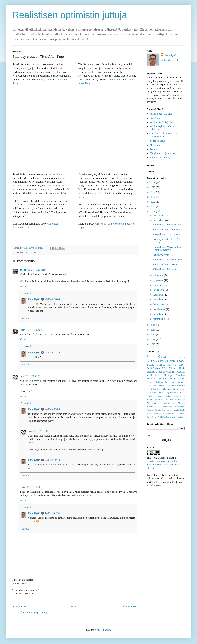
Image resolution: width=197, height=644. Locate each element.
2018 (153, 330)
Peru (173, 382)
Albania (158, 407)
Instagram (155, 118)
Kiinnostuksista (166, 365)
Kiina (182, 389)
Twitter (153, 149)
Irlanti (161, 382)
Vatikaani (181, 417)
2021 (153, 207)
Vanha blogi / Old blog (161, 114)
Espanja (160, 396)
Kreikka (168, 396)
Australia (158, 414)
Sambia (150, 399)
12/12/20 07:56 (52, 513)
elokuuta (158, 285)
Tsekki (160, 417)
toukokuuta (159, 299)
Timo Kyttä (34, 299)
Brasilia (157, 389)
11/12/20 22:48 (33, 487)
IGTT (163, 375)
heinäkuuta (159, 290)
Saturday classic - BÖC (164, 255)
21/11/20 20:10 (36, 330)
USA (165, 368)
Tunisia (166, 417)
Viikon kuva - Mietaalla (165, 269)
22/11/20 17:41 (41, 431)
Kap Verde (167, 410)
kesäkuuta (159, 295)
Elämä (150, 365)
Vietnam (170, 399)
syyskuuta (159, 280)
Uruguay (173, 417)
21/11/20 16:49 (52, 299)
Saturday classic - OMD (165, 264)
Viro (149, 386)
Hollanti (150, 410)
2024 (153, 192)
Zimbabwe (180, 399)
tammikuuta (160, 319)
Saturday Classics (32, 252)
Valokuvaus (159, 393)
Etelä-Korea (167, 389)
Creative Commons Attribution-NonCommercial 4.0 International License (163, 465)
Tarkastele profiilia (170, 60)
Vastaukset (29, 293)
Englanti (150, 396)
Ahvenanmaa (153, 403)
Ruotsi (150, 382)
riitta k (24, 330)
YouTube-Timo (157, 141)
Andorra (165, 407)
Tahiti (149, 389)
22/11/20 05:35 (33, 376)
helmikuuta (159, 314)
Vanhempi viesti (129, 606)
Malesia (174, 379)
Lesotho (165, 403)
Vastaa (23, 286)
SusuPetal (25, 270)
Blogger (106, 630)
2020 (153, 211)
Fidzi (182, 379)
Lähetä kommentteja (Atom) (33, 612)
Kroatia (176, 410)
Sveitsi (154, 417)
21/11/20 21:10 (52, 352)
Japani (171, 375)
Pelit (181, 356)
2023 (153, 197)
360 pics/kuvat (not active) (163, 153)
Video (182, 365)
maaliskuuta (160, 309)
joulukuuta (159, 216)
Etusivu (74, 606)
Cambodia (180, 393)
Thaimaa (180, 382)
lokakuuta (159, 275)
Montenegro (179, 396)
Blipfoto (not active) (160, 158)
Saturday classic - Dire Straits (168, 230)
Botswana (167, 414)
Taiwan (150, 393)
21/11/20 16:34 (39, 270)
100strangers (169, 372)
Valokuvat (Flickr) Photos (163, 122)
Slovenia (151, 406)
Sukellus (180, 375)
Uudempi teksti (21, 606)
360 (156, 382)
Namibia (163, 379)
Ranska (150, 414)
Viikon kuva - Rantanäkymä (167, 225)
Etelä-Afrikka (153, 368)
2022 (153, 202)
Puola (182, 410)
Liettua (182, 414)
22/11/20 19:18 (52, 460)
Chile (155, 386)
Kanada (158, 410)
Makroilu (170, 386)
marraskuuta (160, 220)
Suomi (173, 361)
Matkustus (152, 379)
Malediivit (180, 386)
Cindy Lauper (45, 79)
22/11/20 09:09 (52, 409)
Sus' (22, 376)
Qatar (149, 417)
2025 (153, 187)
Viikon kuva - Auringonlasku (167, 260)
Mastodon (155, 145)
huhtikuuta (159, 304)
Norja (176, 389)
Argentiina (170, 393)
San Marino (178, 403)
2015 (153, 344)
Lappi (159, 372)
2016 (153, 339)
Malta (162, 386)
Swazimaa (160, 399)
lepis (22, 487)
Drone (181, 361)
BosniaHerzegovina (177, 407)
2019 (153, 325)
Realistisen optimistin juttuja (70, 15)
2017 (153, 335)
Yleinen (173, 368)
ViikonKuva (156, 356)
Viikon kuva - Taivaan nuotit (167, 234)
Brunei (175, 414)
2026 (153, 182)
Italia (167, 382)
